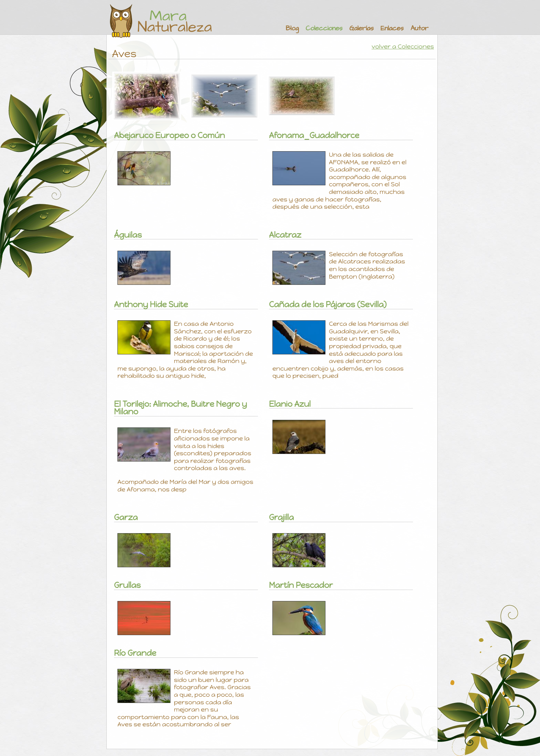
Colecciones (324, 28)
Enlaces (392, 28)
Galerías (362, 28)
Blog (292, 28)
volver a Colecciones (403, 46)
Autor (419, 28)
